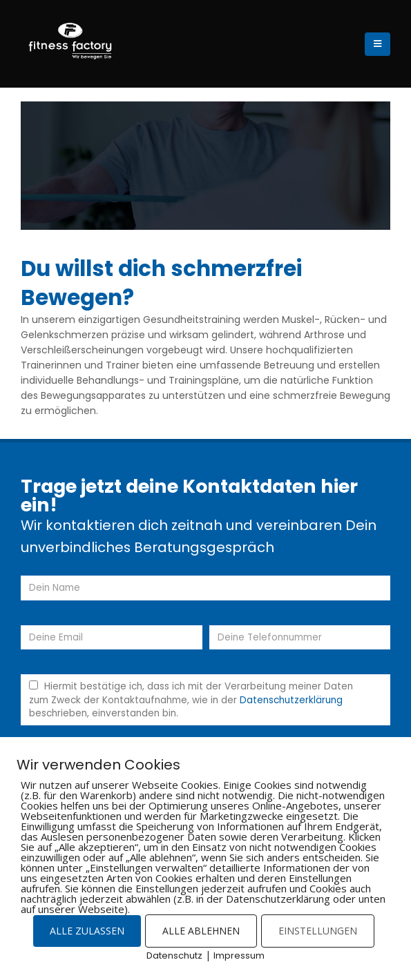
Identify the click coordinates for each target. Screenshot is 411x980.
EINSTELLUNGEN (318, 931)
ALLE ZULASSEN (87, 931)
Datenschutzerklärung (291, 700)
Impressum (239, 955)
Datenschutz (174, 955)
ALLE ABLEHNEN (201, 931)
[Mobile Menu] (377, 44)
